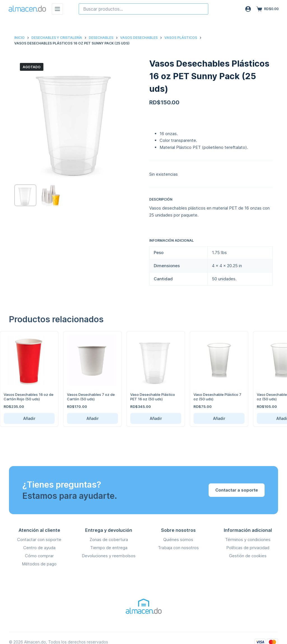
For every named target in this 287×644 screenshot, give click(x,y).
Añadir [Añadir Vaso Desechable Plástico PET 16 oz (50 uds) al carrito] (146, 418)
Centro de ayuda (39, 548)
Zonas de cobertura (109, 540)
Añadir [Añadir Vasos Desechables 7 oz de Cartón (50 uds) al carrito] (83, 418)
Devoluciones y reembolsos (109, 556)
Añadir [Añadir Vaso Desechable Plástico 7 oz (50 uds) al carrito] (210, 418)
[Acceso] (248, 9)
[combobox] (143, 9)
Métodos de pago (39, 564)
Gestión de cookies (248, 556)
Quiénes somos (178, 540)
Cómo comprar (39, 556)
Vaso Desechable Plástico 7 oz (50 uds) (208, 397)
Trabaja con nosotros (178, 548)
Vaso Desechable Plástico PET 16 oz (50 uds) (143, 397)
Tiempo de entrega (109, 548)
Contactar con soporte (39, 540)
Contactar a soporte (237, 490)
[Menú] (57, 9)
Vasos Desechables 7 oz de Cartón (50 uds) (82, 397)
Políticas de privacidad (248, 548)
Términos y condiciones (248, 540)
